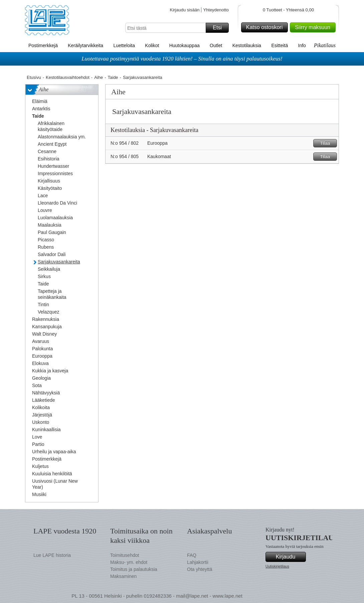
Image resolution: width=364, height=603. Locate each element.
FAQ (192, 555)
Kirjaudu (290, 557)
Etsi (220, 28)
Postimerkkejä (43, 45)
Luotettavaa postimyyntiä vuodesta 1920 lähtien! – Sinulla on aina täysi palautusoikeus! (182, 59)
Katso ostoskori (266, 27)
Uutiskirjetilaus (277, 566)
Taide (113, 77)
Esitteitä (280, 45)
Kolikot (152, 45)
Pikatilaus (325, 45)
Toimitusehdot (125, 555)
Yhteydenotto (216, 10)
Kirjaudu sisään (185, 10)
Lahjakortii (198, 562)
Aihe (99, 77)
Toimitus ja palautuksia (134, 569)
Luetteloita (124, 45)
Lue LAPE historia (52, 555)
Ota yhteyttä (200, 569)
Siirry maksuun (314, 27)
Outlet (216, 45)
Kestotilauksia (247, 45)
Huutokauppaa (185, 45)
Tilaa (327, 143)
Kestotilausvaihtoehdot (68, 77)
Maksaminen (123, 576)
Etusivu (34, 77)
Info (302, 45)
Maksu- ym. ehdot (129, 562)
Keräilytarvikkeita (85, 45)
